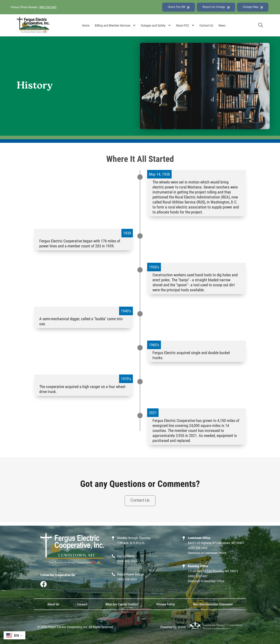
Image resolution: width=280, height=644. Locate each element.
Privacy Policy (166, 604)
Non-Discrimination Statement (213, 604)
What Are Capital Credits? (122, 604)
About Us (53, 604)
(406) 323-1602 (198, 576)
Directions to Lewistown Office (207, 553)
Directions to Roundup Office (206, 581)
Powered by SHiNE (173, 627)
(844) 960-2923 (127, 561)
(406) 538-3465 (48, 7)
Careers (82, 604)
